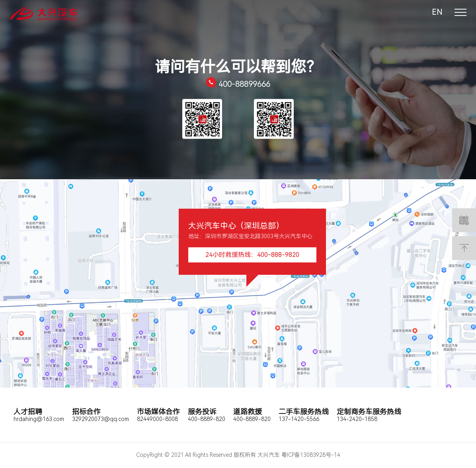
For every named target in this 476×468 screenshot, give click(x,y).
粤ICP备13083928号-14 (311, 455)
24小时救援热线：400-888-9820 (252, 255)
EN (437, 12)
